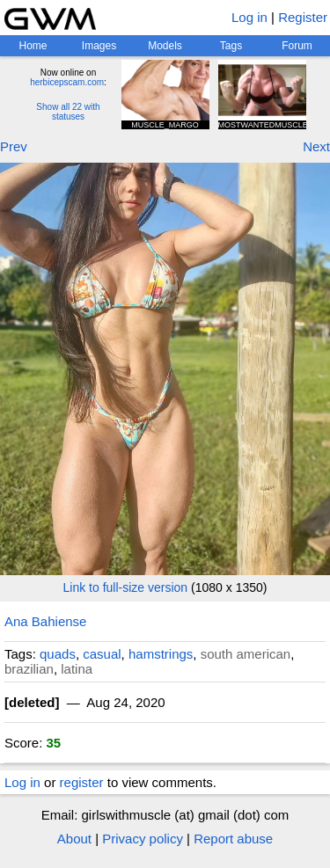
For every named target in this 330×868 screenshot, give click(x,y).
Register (303, 17)
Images (99, 46)
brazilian (29, 669)
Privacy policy (143, 839)
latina (77, 669)
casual (102, 654)
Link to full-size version (126, 587)
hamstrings (161, 654)
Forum (297, 46)
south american (246, 654)
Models (165, 46)
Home (33, 46)
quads (58, 654)
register (82, 782)
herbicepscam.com (67, 82)
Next (316, 146)
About (74, 839)
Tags (231, 46)
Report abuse (233, 839)
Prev (14, 146)
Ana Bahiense (45, 621)
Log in (249, 17)
